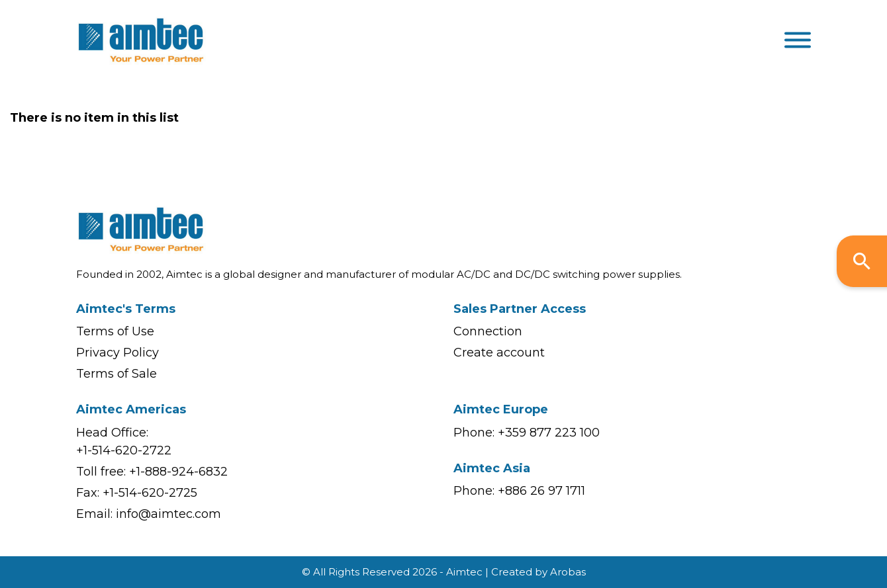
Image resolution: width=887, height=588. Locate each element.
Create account (499, 353)
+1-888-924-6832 (178, 472)
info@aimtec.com (168, 514)
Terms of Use (115, 331)
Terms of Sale (117, 374)
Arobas (568, 572)
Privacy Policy (117, 353)
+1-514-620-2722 (124, 450)
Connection (488, 331)
